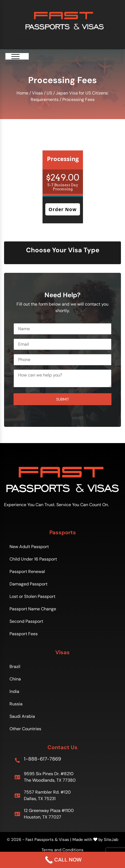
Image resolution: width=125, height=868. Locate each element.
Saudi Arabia (22, 716)
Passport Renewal (27, 571)
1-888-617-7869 (42, 759)
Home (22, 93)
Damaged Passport (28, 584)
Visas (37, 93)
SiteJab (111, 839)
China (15, 679)
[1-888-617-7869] (17, 760)
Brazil (15, 666)
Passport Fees (24, 633)
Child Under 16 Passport (33, 559)
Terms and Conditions (62, 850)
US (49, 93)
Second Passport (26, 621)
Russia (16, 704)
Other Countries (25, 728)
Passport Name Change (33, 609)
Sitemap (5, 826)
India (14, 691)
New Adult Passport (29, 546)
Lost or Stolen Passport (32, 596)
